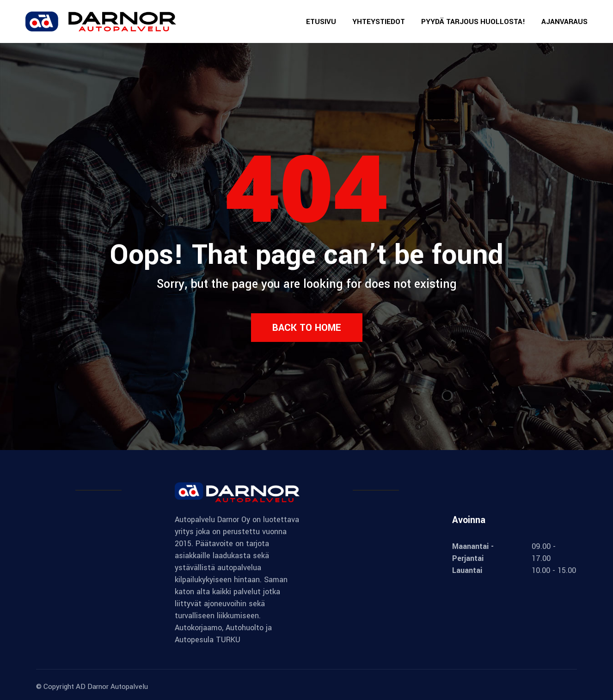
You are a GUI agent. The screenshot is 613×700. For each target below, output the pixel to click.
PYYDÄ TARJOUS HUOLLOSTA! (473, 22)
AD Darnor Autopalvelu (112, 687)
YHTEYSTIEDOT (379, 22)
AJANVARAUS (564, 22)
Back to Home (307, 328)
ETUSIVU (321, 22)
